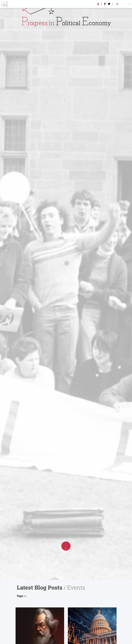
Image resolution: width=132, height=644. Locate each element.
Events (76, 587)
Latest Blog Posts (40, 587)
